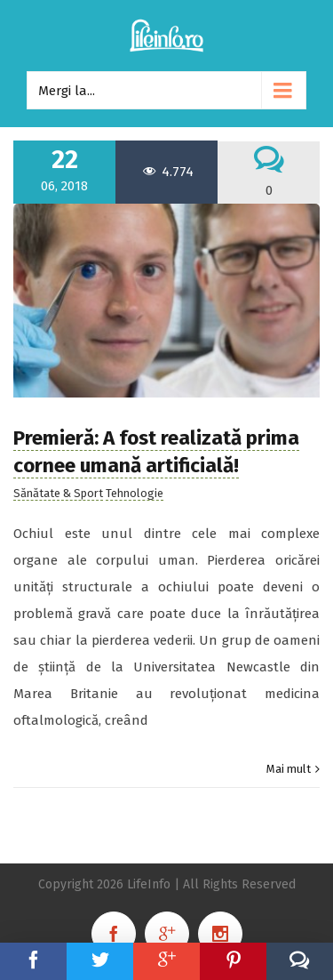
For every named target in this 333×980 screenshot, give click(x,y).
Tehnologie (135, 493)
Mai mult (289, 769)
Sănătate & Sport (58, 493)
